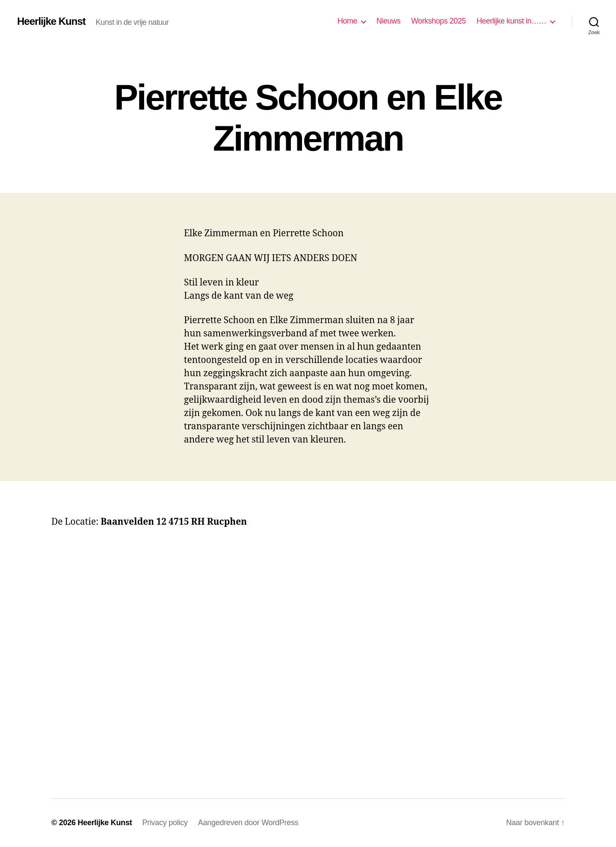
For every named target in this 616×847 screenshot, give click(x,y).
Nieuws (388, 21)
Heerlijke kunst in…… (511, 21)
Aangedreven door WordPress (248, 823)
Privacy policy (165, 823)
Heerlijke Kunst (51, 21)
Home (347, 21)
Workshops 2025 (438, 21)
